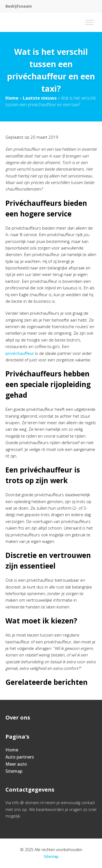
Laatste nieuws (40, 98)
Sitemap (14, 771)
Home (12, 98)
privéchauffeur (20, 353)
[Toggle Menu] (89, 22)
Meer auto (16, 764)
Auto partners (20, 757)
